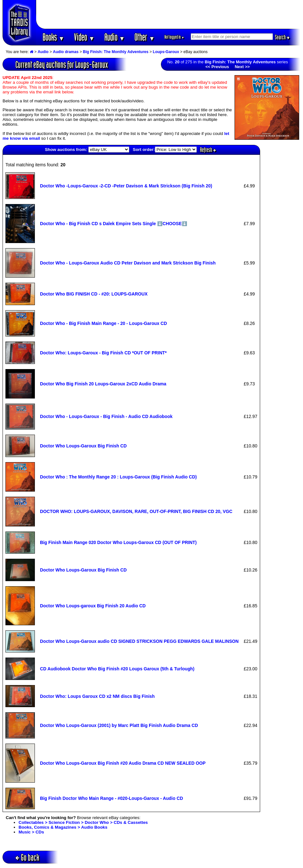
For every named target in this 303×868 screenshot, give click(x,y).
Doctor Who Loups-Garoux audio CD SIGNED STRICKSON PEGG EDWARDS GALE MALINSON (139, 641)
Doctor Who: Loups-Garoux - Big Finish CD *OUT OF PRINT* (103, 353)
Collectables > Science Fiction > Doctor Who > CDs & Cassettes (83, 822)
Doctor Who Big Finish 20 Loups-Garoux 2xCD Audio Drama (103, 384)
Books (54, 37)
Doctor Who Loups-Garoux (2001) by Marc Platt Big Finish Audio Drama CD (119, 725)
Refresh (208, 150)
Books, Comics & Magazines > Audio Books (63, 827)
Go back (27, 857)
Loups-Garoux (166, 52)
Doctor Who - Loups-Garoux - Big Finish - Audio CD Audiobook (106, 416)
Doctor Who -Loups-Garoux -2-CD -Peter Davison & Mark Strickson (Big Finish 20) (126, 186)
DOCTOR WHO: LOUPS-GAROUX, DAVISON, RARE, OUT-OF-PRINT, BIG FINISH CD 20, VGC (136, 511)
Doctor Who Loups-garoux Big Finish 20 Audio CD (93, 606)
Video (84, 37)
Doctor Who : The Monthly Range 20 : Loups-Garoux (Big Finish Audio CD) (118, 477)
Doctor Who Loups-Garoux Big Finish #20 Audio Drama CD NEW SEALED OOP (123, 763)
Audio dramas (66, 52)
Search (282, 37)
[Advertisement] (168, 14)
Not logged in (175, 37)
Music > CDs (31, 832)
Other (145, 37)
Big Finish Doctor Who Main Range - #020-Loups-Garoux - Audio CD (112, 798)
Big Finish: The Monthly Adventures (116, 52)
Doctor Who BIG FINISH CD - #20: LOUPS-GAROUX (94, 294)
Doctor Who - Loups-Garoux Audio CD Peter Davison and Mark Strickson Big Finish (128, 263)
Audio (115, 37)
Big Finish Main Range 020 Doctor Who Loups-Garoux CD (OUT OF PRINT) (118, 542)
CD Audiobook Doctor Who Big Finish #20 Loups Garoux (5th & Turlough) (117, 669)
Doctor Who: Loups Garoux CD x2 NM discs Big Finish (97, 696)
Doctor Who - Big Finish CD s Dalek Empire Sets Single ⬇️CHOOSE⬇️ (114, 224)
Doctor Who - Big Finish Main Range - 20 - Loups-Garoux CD (104, 323)
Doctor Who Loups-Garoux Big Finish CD (83, 446)
